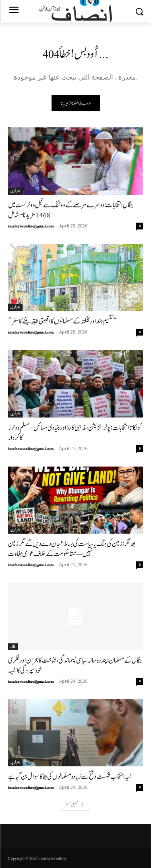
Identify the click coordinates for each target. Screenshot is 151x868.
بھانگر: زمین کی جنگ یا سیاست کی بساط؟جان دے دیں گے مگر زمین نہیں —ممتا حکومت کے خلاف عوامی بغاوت (72, 549)
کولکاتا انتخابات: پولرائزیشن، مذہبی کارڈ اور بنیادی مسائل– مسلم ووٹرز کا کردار (75, 433)
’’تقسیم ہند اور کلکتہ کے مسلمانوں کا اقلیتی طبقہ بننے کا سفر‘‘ (62, 321)
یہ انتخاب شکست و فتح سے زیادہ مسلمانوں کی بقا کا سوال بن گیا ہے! (70, 777)
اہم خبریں (15, 191)
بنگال (13, 647)
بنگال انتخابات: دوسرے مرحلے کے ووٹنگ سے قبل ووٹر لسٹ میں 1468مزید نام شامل (70, 210)
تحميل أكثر (74, 805)
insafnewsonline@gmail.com (31, 226)
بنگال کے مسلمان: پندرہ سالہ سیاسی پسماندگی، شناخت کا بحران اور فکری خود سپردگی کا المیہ (75, 665)
